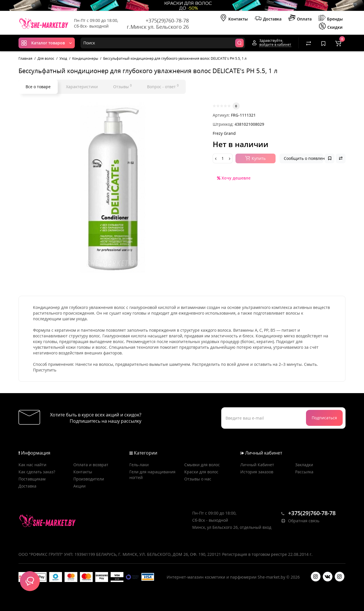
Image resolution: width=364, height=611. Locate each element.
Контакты (234, 18)
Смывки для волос (202, 465)
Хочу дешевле (234, 178)
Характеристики (82, 87)
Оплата (300, 18)
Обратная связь (300, 521)
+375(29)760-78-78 (167, 20)
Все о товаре (38, 87)
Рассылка (304, 472)
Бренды (331, 18)
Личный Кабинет (257, 465)
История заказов (257, 472)
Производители (89, 479)
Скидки (331, 27)
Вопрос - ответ (163, 86)
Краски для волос (201, 472)
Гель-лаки (139, 465)
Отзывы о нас (198, 479)
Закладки (304, 465)
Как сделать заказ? (37, 472)
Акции (79, 486)
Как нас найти (32, 465)
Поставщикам (32, 479)
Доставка (268, 18)
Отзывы (122, 86)
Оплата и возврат (91, 465)
